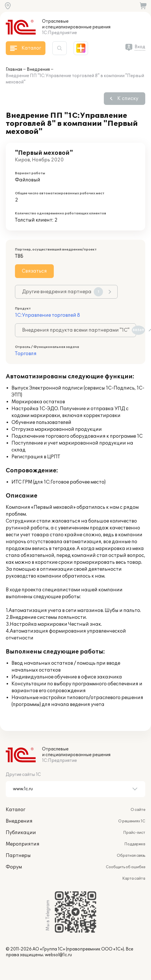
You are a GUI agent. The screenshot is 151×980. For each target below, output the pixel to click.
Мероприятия (23, 844)
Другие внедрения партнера (63, 292)
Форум (14, 867)
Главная (14, 70)
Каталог (16, 810)
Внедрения (38, 70)
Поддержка (135, 844)
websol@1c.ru (58, 955)
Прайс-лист (134, 833)
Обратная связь (131, 856)
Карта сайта (134, 879)
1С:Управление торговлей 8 (47, 315)
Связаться (34, 271)
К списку (128, 99)
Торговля (26, 354)
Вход (140, 47)
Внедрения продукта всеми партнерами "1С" (79, 330)
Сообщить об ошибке (126, 867)
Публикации (21, 833)
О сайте (138, 810)
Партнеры (18, 856)
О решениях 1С (132, 821)
